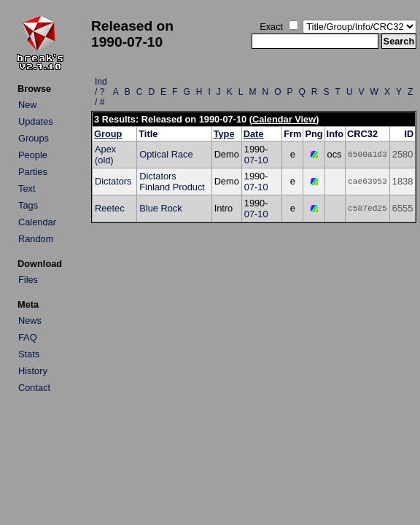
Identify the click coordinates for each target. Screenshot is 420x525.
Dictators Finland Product (172, 182)
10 (262, 160)
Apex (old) (105, 155)
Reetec (110, 208)
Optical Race (166, 154)
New (28, 105)
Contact (34, 388)
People (33, 155)
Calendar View (284, 119)
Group (108, 134)
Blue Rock (160, 208)
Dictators (113, 181)
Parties (33, 172)
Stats (29, 354)
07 (249, 160)
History (33, 371)
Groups (34, 138)
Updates (36, 121)
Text (27, 188)
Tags (28, 205)
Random (36, 239)
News (30, 320)
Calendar (37, 222)
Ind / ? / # (101, 92)
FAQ (28, 337)
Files (28, 280)
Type (224, 134)
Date (254, 134)
